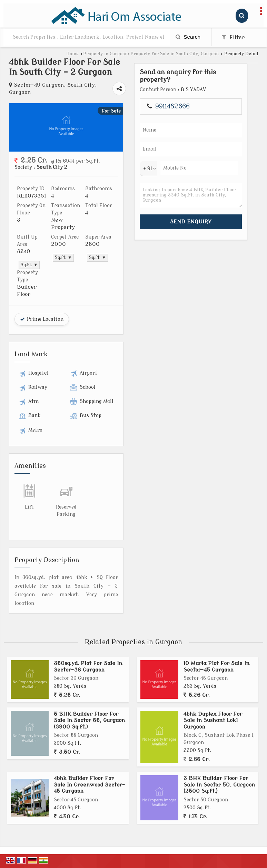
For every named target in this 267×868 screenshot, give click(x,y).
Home (72, 54)
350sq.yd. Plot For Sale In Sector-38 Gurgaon (88, 666)
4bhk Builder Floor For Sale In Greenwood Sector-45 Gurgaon (90, 785)
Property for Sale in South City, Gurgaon (175, 54)
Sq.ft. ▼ (29, 265)
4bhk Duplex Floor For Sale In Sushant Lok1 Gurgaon (213, 720)
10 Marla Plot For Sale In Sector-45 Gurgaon (216, 666)
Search (188, 37)
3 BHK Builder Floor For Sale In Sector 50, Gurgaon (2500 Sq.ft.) (219, 785)
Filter (233, 37)
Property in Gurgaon (105, 54)
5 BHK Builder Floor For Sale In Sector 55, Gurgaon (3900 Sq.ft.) (89, 720)
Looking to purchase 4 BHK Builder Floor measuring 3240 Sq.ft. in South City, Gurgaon (191, 195)
